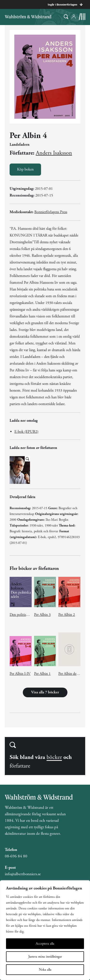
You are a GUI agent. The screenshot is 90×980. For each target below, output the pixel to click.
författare (20, 766)
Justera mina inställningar (45, 957)
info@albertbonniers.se (23, 874)
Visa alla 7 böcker (45, 692)
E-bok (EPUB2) (26, 432)
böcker (54, 757)
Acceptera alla (45, 944)
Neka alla (45, 970)
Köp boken (25, 169)
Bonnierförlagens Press (51, 212)
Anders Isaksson (54, 153)
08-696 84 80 (16, 856)
